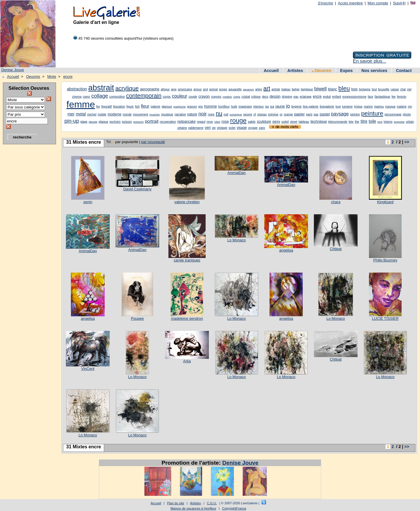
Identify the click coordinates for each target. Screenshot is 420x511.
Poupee (137, 318)
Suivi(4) (399, 3)
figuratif (106, 106)
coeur (86, 97)
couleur (179, 96)
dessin (275, 96)
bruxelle (384, 89)
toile (372, 121)
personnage (393, 114)
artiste (276, 89)
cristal (246, 96)
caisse (395, 89)
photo (407, 114)
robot (217, 122)
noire (211, 114)
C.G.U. (212, 503)
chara (336, 202)
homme (210, 106)
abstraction (77, 89)
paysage (340, 114)
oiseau (262, 114)
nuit (226, 114)
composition (117, 97)
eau (296, 97)
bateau (286, 89)
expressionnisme (355, 96)
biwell (321, 89)
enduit (327, 97)
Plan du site (176, 503)
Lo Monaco (236, 240)
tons (380, 122)
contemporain (144, 96)
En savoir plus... (370, 61)
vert (208, 128)
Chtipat (336, 249)
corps (167, 96)
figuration (119, 107)
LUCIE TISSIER (385, 318)
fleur (145, 106)
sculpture (264, 122)
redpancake (187, 122)
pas (316, 114)
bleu (344, 88)
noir (202, 114)
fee (393, 97)
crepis (237, 97)
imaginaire (245, 107)
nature (192, 114)
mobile (102, 114)
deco (265, 97)
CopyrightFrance (234, 508)
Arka (187, 361)
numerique (236, 115)
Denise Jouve (13, 70)
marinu (379, 106)
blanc (333, 89)
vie (214, 128)
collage (100, 96)
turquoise (399, 122)
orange (288, 114)
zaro (262, 128)
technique (318, 121)
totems (388, 122)
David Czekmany (138, 189)
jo (288, 106)
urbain (410, 122)
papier (300, 114)
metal (81, 114)
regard (201, 122)
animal (213, 89)
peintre (355, 114)
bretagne (365, 89)
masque (391, 107)
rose (225, 121)
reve (210, 122)
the (357, 122)
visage (242, 128)
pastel (325, 114)
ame (174, 89)
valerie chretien (187, 202)
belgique (307, 89)
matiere (402, 107)
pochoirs (115, 122)
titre (364, 121)
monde (127, 114)
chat (403, 89)
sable (252, 122)
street (294, 122)
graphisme (180, 107)
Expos (346, 71)
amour (197, 89)
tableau (304, 122)
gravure (192, 107)
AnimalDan (237, 173)
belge (296, 89)
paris (309, 114)
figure (130, 107)
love (338, 107)
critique (256, 97)
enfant (337, 96)
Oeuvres (322, 71)
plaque (103, 122)
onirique (273, 114)
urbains (182, 128)
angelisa (286, 250)
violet (232, 128)
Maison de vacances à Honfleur (194, 508)
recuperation (168, 122)
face (371, 97)
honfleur (224, 106)
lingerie (296, 106)
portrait (152, 121)
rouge (238, 121)
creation (227, 97)
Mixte (52, 77)
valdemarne (196, 128)
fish (137, 107)
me (410, 107)
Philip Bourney (385, 260)
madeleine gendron (187, 318)
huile (234, 107)
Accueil (271, 71)
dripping (287, 97)
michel (92, 114)
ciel (409, 89)
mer (71, 114)
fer (98, 106)
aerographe (150, 89)
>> (407, 142)
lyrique (358, 107)
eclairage (306, 97)
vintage (222, 128)
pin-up (72, 121)
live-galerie (310, 106)
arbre (259, 89)
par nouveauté (153, 142)
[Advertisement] (26, 235)
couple (193, 97)
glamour (167, 107)
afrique (165, 89)
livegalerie (327, 106)
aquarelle (235, 89)
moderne (114, 114)
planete (93, 122)
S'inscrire (325, 3)
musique (167, 114)
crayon (204, 96)
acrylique (127, 88)
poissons (139, 122)
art (267, 88)
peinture (372, 113)
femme (81, 104)
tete (351, 122)
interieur (258, 107)
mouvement (141, 114)
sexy (276, 121)
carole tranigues (187, 260)
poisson (127, 122)
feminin (402, 97)
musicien (155, 115)
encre (68, 77)
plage (84, 122)
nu (219, 113)
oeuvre (248, 114)
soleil (285, 122)
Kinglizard (385, 202)
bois (354, 89)
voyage (253, 128)
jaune (280, 106)
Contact (404, 71)
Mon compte (378, 3)
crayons (216, 97)
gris (200, 107)
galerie (156, 106)
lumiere (347, 106)
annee (223, 89)
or (281, 114)
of (255, 114)
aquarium (249, 89)
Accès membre (350, 3)
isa (267, 107)
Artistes (295, 71)
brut (374, 89)
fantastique (382, 96)
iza (272, 106)
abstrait (101, 88)
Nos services (374, 71)
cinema (77, 97)
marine (368, 107)
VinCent (88, 369)
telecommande (338, 122)
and (205, 89)
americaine (185, 89)
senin (88, 202)
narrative (180, 114)
